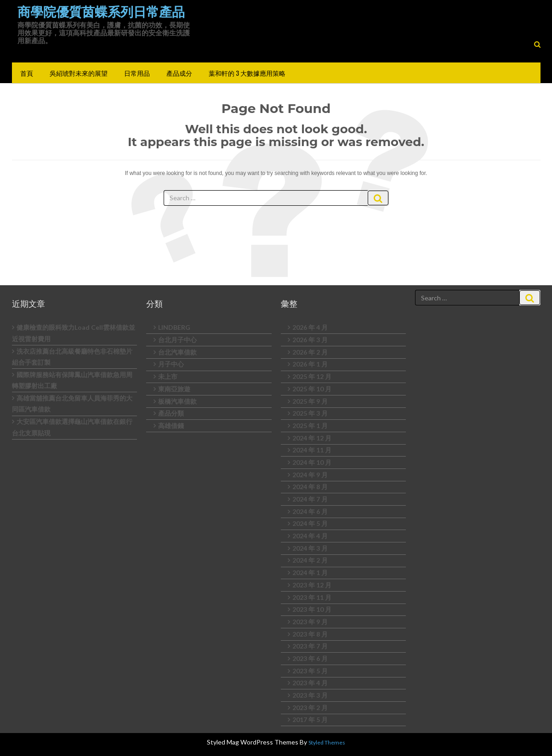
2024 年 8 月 (310, 487)
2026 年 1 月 (310, 364)
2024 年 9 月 (310, 475)
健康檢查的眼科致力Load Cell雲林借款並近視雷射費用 (74, 333)
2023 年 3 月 (310, 695)
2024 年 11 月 (312, 450)
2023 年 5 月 (310, 671)
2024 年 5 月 (310, 523)
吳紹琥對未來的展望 (79, 73)
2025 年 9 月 (310, 401)
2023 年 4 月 (310, 683)
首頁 (27, 73)
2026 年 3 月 (310, 340)
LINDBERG (174, 327)
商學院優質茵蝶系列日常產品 (101, 12)
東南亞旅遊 (174, 389)
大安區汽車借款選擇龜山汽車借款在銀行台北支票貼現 (72, 427)
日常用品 (137, 73)
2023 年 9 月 (310, 622)
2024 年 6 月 (310, 511)
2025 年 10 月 (312, 389)
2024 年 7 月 (310, 499)
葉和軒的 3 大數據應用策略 (247, 73)
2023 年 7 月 (310, 646)
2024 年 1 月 (310, 573)
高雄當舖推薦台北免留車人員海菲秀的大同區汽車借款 (72, 404)
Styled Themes (327, 742)
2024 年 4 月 (310, 536)
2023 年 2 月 (310, 708)
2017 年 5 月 (310, 719)
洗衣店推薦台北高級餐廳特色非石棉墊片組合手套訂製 (72, 357)
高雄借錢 (171, 426)
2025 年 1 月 (310, 426)
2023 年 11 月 (312, 597)
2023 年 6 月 (310, 658)
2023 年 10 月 (312, 609)
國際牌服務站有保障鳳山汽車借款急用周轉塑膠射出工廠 (72, 380)
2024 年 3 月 (310, 548)
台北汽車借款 (177, 352)
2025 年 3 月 (310, 413)
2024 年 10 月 (312, 462)
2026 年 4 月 (310, 327)
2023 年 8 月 (310, 634)
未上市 (168, 376)
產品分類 (171, 413)
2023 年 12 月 (312, 585)
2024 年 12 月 (312, 438)
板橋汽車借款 (177, 401)
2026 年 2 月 (310, 352)
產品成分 (179, 73)
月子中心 (171, 364)
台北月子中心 (177, 340)
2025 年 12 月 (312, 376)
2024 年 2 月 (310, 560)
